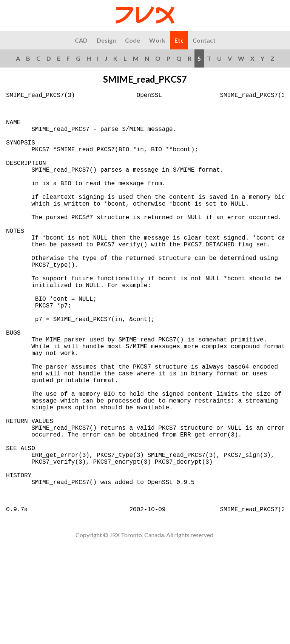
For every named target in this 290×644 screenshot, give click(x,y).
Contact (204, 40)
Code (133, 40)
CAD (81, 40)
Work (157, 40)
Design (106, 40)
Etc (179, 40)
